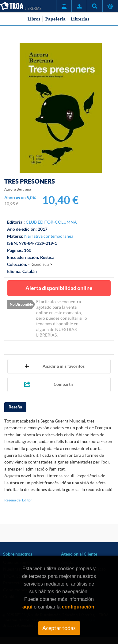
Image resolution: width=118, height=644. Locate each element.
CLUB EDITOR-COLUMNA (51, 222)
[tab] (15, 407)
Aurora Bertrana (18, 189)
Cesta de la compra (110, 6)
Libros (34, 19)
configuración (78, 607)
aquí (27, 607)
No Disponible (21, 304)
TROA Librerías (21, 6)
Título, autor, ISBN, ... (95, 6)
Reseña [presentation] (15, 407)
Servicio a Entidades (64, 6)
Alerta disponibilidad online (59, 288)
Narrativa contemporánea (49, 236)
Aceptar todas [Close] (59, 628)
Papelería (55, 19)
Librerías (80, 19)
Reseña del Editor (18, 500)
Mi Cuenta (79, 6)
